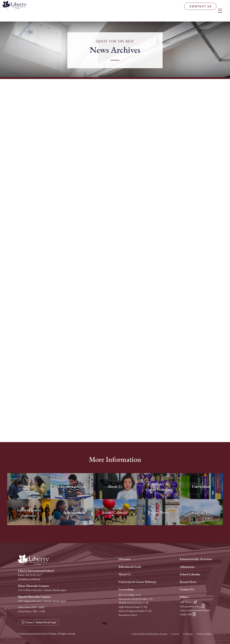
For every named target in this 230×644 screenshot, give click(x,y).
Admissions (187, 567)
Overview (125, 559)
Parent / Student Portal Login (210, 10)
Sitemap (189, 634)
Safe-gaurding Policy (192, 606)
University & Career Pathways (137, 582)
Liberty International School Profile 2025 (195, 612)
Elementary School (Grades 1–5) (135, 599)
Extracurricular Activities (196, 559)
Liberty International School (31, 12)
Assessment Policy (128, 615)
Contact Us (187, 589)
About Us (125, 574)
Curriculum (126, 589)
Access (176, 634)
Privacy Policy (205, 634)
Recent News (188, 582)
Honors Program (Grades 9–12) (135, 611)
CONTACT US (175, 11)
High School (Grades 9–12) (133, 607)
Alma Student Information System (150, 634)
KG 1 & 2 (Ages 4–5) (129, 595)
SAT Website (188, 602)
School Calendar (190, 574)
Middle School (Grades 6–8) (133, 603)
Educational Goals (130, 567)
